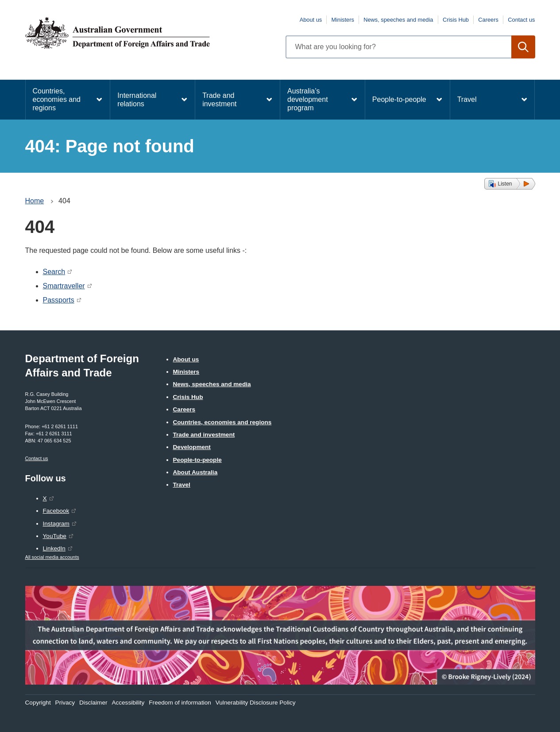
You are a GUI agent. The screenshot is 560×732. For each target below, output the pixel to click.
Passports (59, 300)
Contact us (521, 20)
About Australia (195, 472)
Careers (488, 20)
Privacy (65, 703)
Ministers (343, 20)
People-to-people (399, 99)
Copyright (38, 703)
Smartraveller (64, 286)
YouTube (55, 536)
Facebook (56, 511)
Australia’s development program (308, 99)
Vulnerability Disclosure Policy (256, 703)
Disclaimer (93, 703)
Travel (467, 99)
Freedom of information (180, 703)
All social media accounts (52, 557)
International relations (137, 100)
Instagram (56, 524)
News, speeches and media (398, 20)
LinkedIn (54, 548)
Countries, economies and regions (57, 99)
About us (311, 20)
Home (35, 201)
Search (54, 272)
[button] (510, 184)
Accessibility (128, 703)
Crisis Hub (456, 20)
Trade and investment (219, 100)
